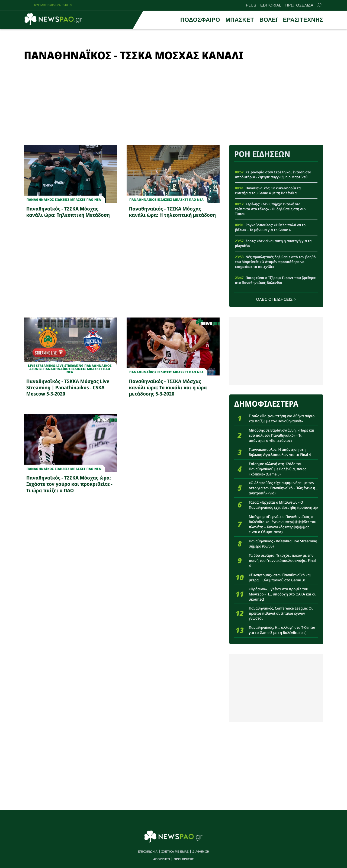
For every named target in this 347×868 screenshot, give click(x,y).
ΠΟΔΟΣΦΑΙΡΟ (200, 20)
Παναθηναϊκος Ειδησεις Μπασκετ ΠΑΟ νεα (64, 200)
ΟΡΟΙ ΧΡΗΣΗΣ (184, 859)
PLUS (251, 5)
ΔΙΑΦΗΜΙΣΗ (201, 852)
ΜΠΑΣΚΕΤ (240, 20)
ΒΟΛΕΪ (269, 20)
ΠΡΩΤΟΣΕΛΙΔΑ (299, 5)
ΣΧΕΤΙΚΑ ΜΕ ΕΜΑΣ (175, 852)
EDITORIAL (271, 5)
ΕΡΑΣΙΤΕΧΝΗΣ (303, 20)
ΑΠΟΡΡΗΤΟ (162, 859)
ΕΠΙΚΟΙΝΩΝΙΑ (148, 852)
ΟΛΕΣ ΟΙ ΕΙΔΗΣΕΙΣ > (276, 300)
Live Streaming (41, 366)
